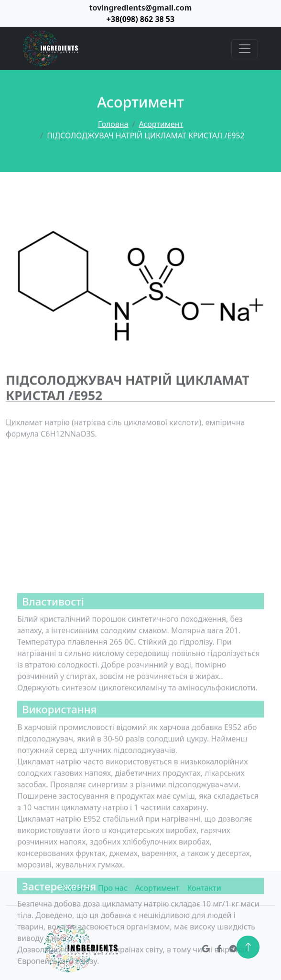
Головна (113, 124)
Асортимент (161, 124)
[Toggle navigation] (245, 49)
